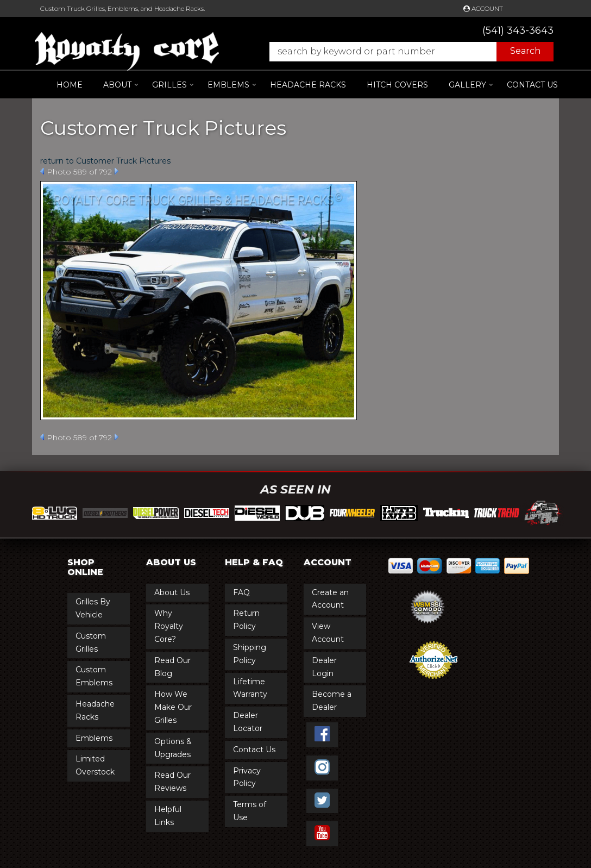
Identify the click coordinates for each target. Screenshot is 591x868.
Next (117, 171)
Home (70, 85)
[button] (406, 52)
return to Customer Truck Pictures (105, 161)
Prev (42, 171)
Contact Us (532, 85)
